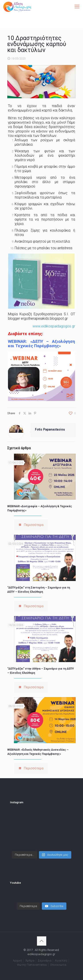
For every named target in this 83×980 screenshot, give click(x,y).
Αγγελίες (61, 961)
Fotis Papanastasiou (50, 429)
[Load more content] (28, 906)
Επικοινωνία (58, 965)
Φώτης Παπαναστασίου (32, 965)
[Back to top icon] (42, 941)
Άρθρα (30, 961)
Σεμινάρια (45, 961)
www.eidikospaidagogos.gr (54, 326)
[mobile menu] (77, 7)
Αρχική (17, 961)
